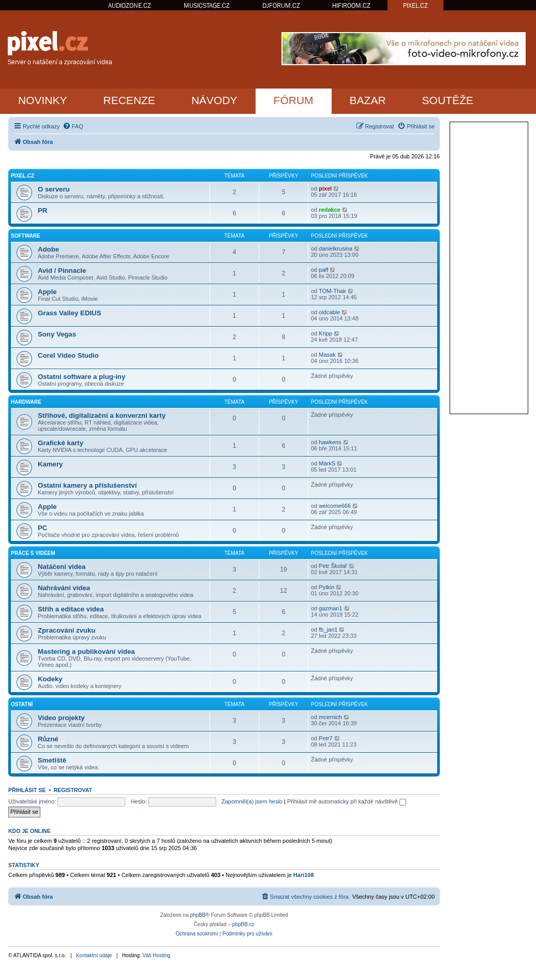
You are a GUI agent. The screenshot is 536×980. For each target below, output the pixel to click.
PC (42, 528)
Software (26, 236)
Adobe (48, 249)
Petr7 (325, 738)
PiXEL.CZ (23, 176)
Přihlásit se (27, 790)
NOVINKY (43, 100)
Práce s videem (33, 553)
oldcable (329, 312)
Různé (48, 739)
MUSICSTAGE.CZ (207, 5)
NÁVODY (214, 100)
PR (42, 210)
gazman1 (330, 608)
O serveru (54, 189)
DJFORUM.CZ (281, 5)
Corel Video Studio (68, 355)
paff (323, 270)
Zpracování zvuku (66, 630)
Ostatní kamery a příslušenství (87, 485)
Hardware (26, 402)
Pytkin (326, 587)
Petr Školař (333, 566)
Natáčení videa (62, 567)
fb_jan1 (328, 630)
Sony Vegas (57, 334)
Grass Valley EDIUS (69, 313)
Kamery (50, 464)
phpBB (198, 915)
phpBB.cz (243, 924)
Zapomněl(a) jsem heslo (252, 801)
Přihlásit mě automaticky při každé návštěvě (347, 801)
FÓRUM (294, 100)
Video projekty (61, 718)
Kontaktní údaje (94, 955)
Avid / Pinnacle (62, 270)
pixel (325, 188)
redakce (330, 210)
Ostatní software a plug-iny (81, 377)
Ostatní (22, 704)
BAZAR (368, 100)
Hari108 (304, 875)
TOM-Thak (332, 291)
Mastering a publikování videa (86, 652)
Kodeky (50, 679)
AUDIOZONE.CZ (130, 5)
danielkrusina (336, 248)
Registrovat (73, 790)
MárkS (327, 463)
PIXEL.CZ (415, 5)
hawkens (330, 442)
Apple (47, 292)
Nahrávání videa (64, 588)
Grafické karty (61, 443)
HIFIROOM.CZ (351, 5)
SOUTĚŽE (448, 100)
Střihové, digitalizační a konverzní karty (102, 415)
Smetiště (52, 760)
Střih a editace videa (71, 609)
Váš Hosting (156, 955)
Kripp (325, 333)
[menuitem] (73, 126)
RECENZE (129, 100)
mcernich (330, 717)
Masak (327, 355)
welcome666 (335, 506)
